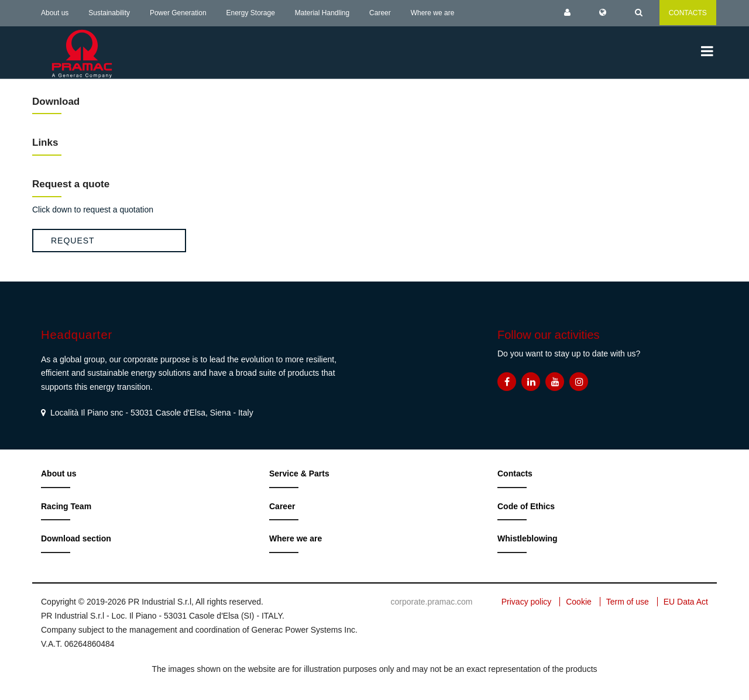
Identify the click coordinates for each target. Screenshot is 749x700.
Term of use (628, 602)
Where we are (433, 13)
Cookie (579, 602)
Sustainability (109, 13)
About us (55, 13)
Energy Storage (251, 13)
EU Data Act (686, 602)
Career (380, 13)
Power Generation (178, 13)
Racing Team (66, 506)
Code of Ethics (526, 506)
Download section (76, 538)
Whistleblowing (528, 538)
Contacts (515, 473)
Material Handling (322, 13)
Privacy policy (527, 602)
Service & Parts (299, 473)
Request (73, 241)
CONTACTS (688, 13)
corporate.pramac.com (431, 602)
